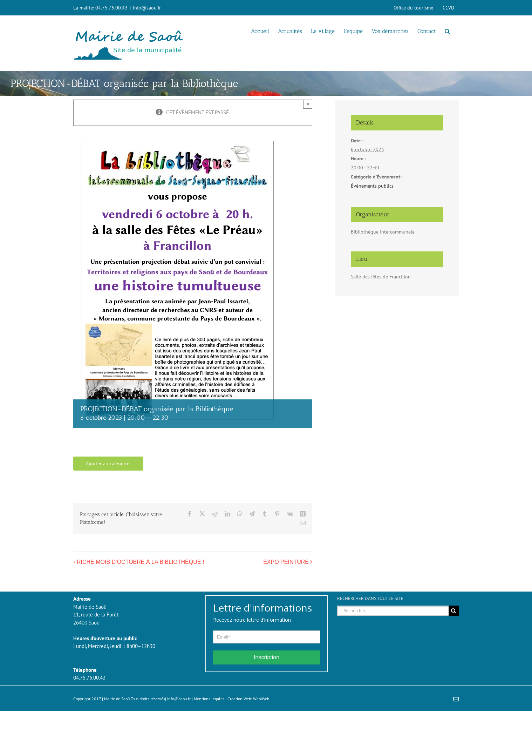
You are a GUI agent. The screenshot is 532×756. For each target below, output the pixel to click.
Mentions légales (209, 699)
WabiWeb (261, 699)
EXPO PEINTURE (286, 562)
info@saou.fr (147, 8)
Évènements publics (372, 186)
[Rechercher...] (393, 611)
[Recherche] (454, 611)
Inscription (267, 657)
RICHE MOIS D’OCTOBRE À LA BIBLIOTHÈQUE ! (140, 562)
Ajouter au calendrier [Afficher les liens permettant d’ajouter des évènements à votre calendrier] (108, 464)
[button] (447, 31)
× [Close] (308, 104)
